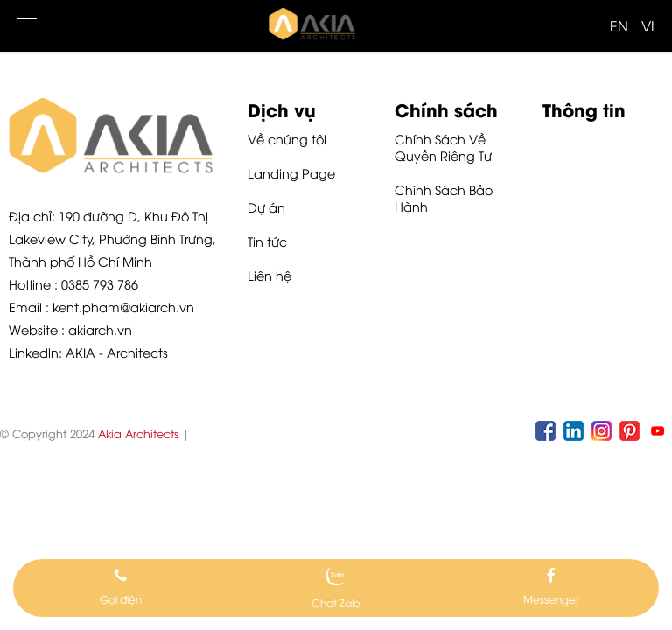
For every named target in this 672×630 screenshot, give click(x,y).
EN (619, 25)
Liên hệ (269, 275)
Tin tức (267, 241)
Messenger (551, 599)
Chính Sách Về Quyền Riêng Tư (443, 147)
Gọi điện (121, 599)
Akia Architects (138, 433)
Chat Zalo (336, 602)
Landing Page (291, 173)
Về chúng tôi (287, 139)
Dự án (266, 207)
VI (648, 25)
